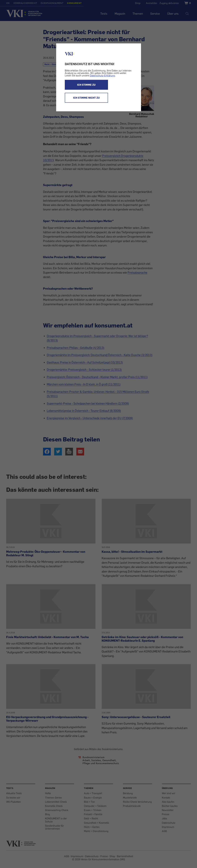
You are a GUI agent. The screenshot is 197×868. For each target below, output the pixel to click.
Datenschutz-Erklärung (102, 75)
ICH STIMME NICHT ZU (86, 98)
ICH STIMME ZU (86, 85)
